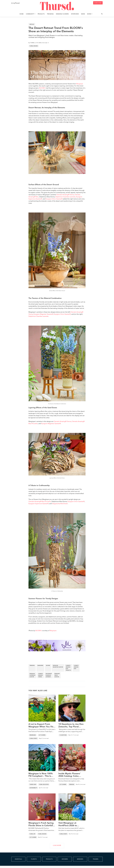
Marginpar (80, 84)
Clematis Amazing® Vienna (65, 195)
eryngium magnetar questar (58, 666)
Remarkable (33, 735)
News (83, 14)
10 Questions (63, 735)
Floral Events (33, 738)
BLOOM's (42, 88)
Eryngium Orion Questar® (54, 199)
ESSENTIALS (18, 859)
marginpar (40, 666)
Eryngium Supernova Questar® (39, 504)
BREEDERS (80, 859)
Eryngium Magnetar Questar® (43, 314)
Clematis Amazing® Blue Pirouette (40, 502)
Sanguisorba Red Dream (60, 504)
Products (41, 14)
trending (32, 666)
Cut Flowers (42, 735)
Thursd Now (33, 784)
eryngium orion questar (57, 675)
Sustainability (33, 788)
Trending (50, 14)
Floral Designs (34, 46)
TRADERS (96, 859)
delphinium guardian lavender (49, 675)
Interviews (75, 14)
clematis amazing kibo (76, 667)
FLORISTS (34, 859)
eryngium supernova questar (32, 675)
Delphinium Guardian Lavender (65, 197)
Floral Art (32, 834)
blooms (48, 666)
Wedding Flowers (62, 14)
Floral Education (44, 784)
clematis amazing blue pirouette (68, 668)
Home (22, 14)
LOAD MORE (57, 846)
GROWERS (65, 859)
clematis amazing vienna (41, 675)
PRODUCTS (49, 859)
